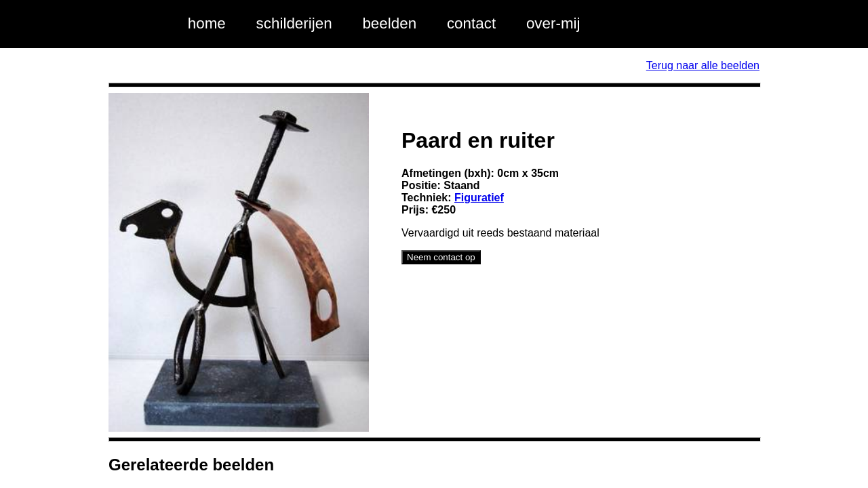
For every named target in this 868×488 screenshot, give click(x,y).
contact (471, 23)
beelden (389, 23)
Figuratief (479, 198)
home (207, 23)
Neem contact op (441, 257)
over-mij (553, 23)
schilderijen (294, 23)
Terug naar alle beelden (703, 65)
